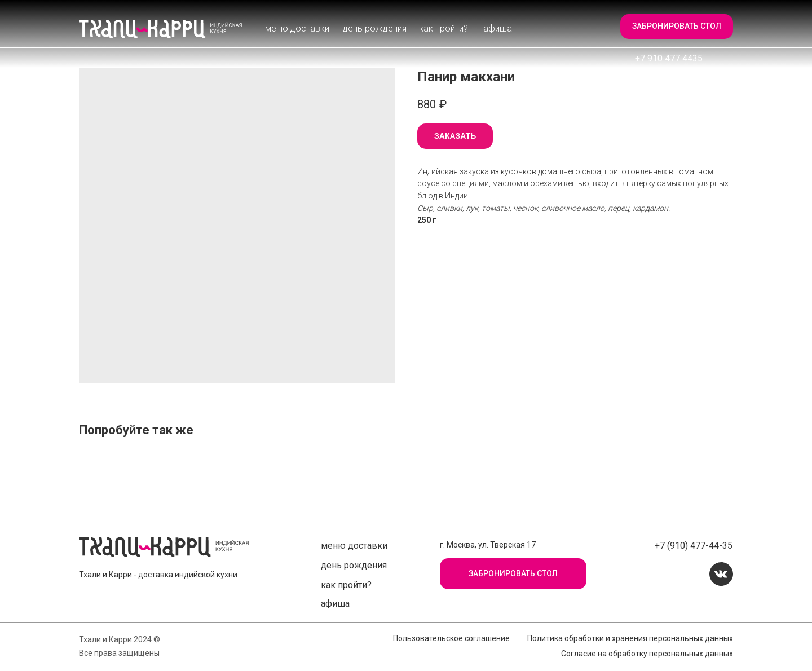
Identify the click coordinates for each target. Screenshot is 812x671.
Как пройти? (443, 28)
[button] (677, 27)
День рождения (375, 28)
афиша (498, 28)
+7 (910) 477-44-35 (694, 546)
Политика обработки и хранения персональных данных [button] (630, 638)
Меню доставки (297, 28)
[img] (161, 29)
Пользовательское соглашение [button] (451, 638)
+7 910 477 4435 (669, 58)
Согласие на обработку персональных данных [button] (647, 654)
